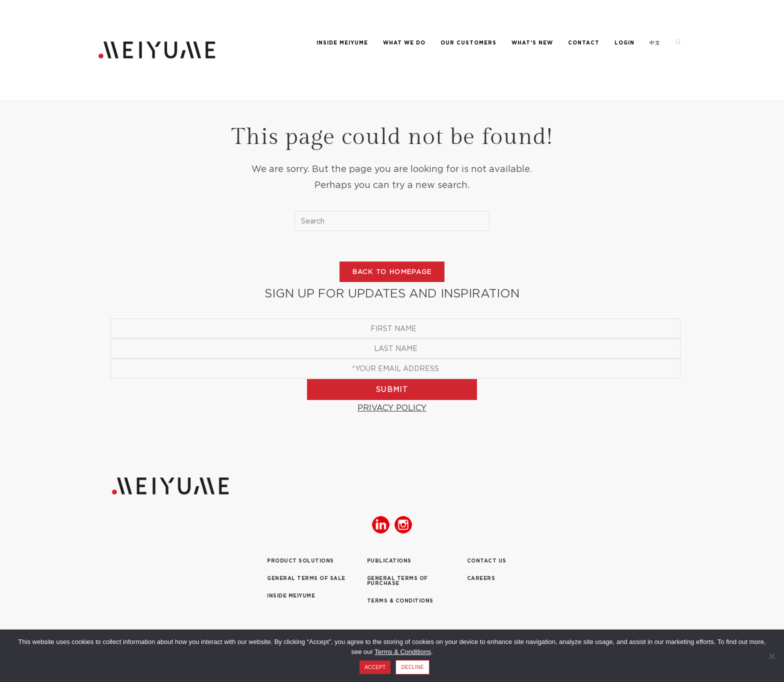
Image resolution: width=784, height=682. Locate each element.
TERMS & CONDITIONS (400, 601)
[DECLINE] (771, 656)
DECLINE (412, 667)
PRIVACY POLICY (392, 407)
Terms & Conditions (403, 652)
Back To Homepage (392, 271)
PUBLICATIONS (389, 561)
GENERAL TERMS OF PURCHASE (397, 581)
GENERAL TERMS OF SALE (306, 578)
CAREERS (481, 578)
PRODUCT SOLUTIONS (300, 561)
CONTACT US (487, 561)
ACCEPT (375, 667)
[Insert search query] (392, 221)
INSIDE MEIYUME (291, 596)
